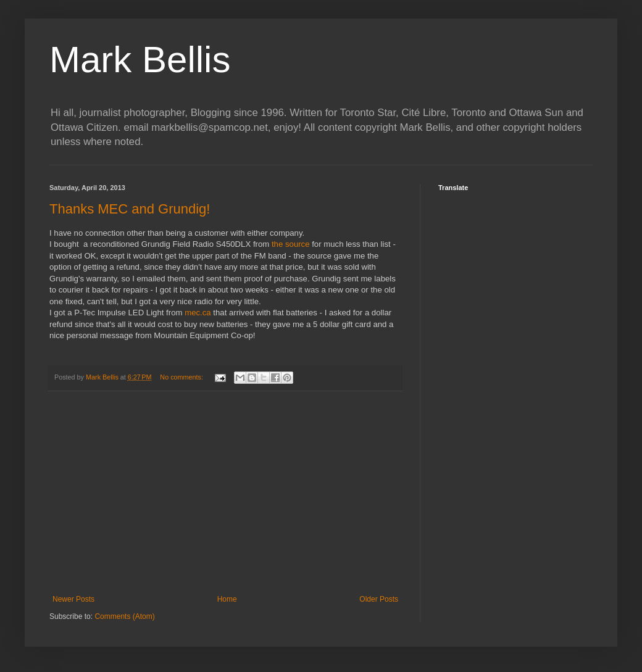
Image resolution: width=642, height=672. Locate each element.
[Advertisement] (225, 493)
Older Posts (379, 599)
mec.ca (198, 313)
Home (227, 599)
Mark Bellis (140, 60)
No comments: (182, 377)
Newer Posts (73, 599)
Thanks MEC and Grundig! (130, 209)
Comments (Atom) (124, 616)
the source (291, 244)
